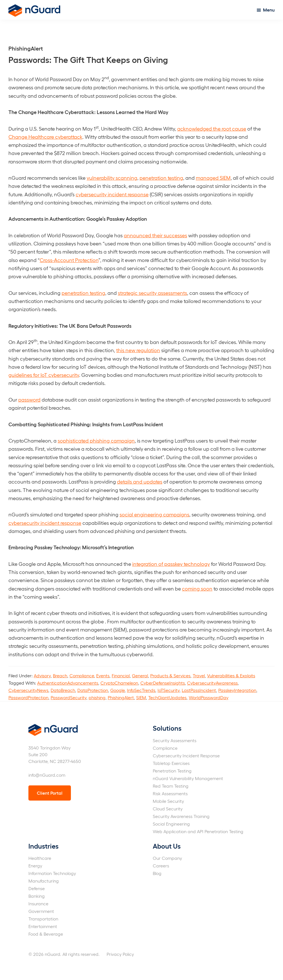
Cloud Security (168, 809)
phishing (97, 697)
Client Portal (50, 793)
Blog (157, 873)
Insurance (38, 903)
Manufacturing (44, 881)
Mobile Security (168, 801)
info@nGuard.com (47, 775)
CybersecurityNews (28, 690)
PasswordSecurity (68, 697)
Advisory (42, 675)
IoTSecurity (169, 690)
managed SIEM (213, 178)
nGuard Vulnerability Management (188, 778)
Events (103, 675)
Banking (37, 896)
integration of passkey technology (171, 564)
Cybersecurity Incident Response (186, 755)
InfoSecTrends (141, 690)
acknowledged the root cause (212, 128)
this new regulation (138, 350)
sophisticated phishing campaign (96, 440)
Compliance (82, 675)
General (140, 675)
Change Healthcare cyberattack (45, 137)
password (29, 399)
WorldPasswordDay (209, 697)
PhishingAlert (121, 697)
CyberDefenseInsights (163, 683)
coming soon (197, 588)
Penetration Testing (172, 771)
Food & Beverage (46, 934)
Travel (199, 675)
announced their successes (155, 235)
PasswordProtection (28, 697)
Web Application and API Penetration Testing (198, 831)
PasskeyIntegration (237, 690)
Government (41, 911)
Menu (269, 10)
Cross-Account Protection (69, 260)
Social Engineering (171, 824)
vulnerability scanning (112, 178)
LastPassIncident (199, 690)
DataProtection (93, 690)
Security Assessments (175, 740)
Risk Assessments (170, 793)
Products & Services (170, 675)
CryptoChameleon (119, 683)
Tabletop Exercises (171, 763)
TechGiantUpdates (167, 697)
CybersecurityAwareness (212, 683)
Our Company (167, 858)
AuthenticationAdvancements (68, 683)
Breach (60, 675)
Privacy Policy (120, 954)
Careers (161, 866)
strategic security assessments (152, 293)
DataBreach (63, 690)
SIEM (141, 697)
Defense (37, 888)
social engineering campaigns (154, 514)
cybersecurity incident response (112, 194)
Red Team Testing (171, 786)
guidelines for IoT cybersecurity (44, 375)
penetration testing (161, 178)
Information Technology (52, 873)
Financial (121, 675)
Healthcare (40, 858)
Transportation (43, 919)
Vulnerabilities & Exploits (231, 675)
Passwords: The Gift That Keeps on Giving (88, 59)
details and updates (140, 481)
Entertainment (43, 926)
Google (117, 690)
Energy (35, 866)
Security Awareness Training (181, 816)
